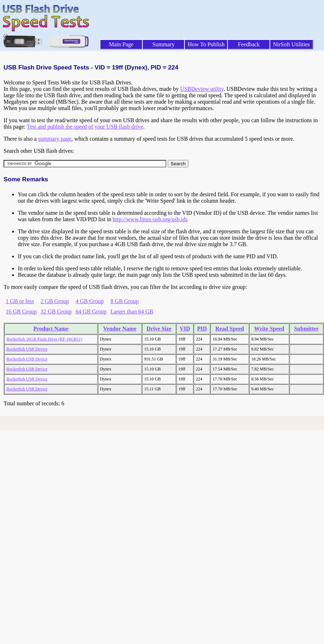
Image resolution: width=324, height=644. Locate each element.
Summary (163, 44)
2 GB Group (55, 301)
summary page (55, 139)
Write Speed (269, 329)
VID (185, 329)
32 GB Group (56, 311)
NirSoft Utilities (292, 44)
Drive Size (159, 329)
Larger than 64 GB (132, 311)
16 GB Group (21, 311)
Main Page (121, 44)
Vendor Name (120, 329)
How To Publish (206, 44)
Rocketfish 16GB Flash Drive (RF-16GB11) (44, 339)
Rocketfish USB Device (27, 349)
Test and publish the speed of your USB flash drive (85, 127)
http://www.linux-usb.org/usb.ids (150, 219)
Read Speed (230, 329)
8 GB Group (124, 301)
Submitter (306, 329)
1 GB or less (20, 301)
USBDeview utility (202, 89)
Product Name (51, 329)
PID (202, 329)
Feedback (249, 44)
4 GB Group (90, 301)
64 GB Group (91, 311)
